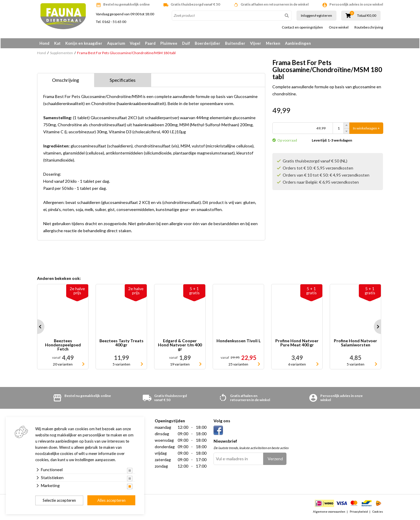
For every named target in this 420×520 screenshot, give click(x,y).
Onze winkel (339, 27)
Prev (37, 328)
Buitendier (235, 43)
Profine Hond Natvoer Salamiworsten (355, 344)
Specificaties (123, 81)
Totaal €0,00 (367, 16)
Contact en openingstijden (302, 27)
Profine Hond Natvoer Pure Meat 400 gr (297, 344)
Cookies (378, 512)
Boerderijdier (207, 43)
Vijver (256, 43)
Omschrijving (66, 81)
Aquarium (116, 43)
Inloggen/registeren (316, 15)
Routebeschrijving (369, 27)
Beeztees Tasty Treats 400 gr (121, 344)
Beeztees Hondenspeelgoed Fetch (63, 346)
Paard (150, 43)
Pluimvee (169, 43)
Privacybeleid (359, 512)
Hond (44, 43)
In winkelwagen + (366, 129)
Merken (273, 43)
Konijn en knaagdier (84, 43)
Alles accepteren (111, 500)
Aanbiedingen (298, 43)
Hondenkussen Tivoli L (239, 342)
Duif (186, 43)
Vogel (135, 43)
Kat (57, 43)
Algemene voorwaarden (329, 512)
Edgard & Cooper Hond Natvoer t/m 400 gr (180, 346)
